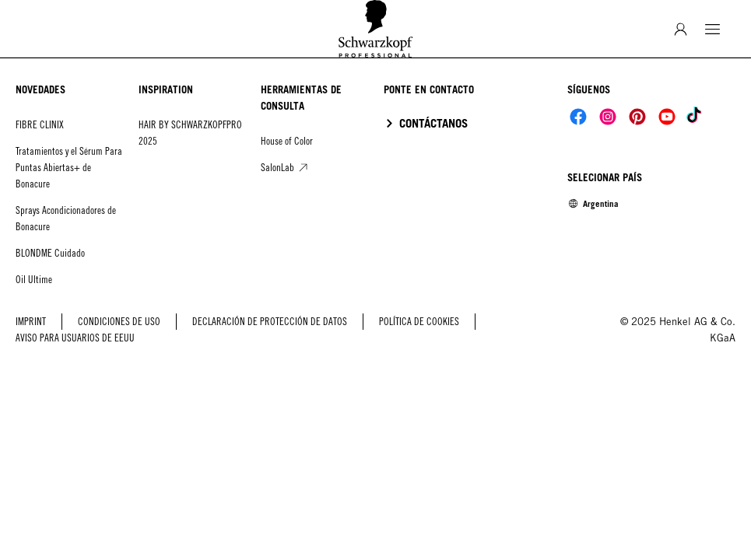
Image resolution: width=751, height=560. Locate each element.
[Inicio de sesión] (681, 29)
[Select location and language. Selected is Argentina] (593, 204)
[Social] (578, 117)
